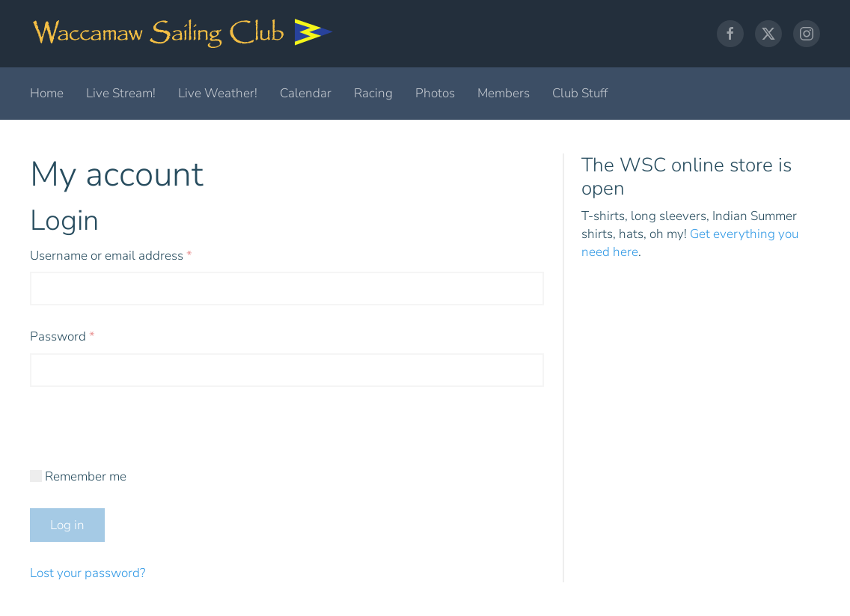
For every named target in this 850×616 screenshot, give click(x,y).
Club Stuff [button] (580, 93)
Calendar (306, 93)
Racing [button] (373, 93)
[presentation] (144, 439)
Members (504, 93)
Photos (435, 93)
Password (88, 336)
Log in (67, 525)
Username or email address (136, 256)
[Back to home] (183, 34)
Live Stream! (121, 93)
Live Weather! (218, 93)
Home (47, 93)
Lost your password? (88, 573)
